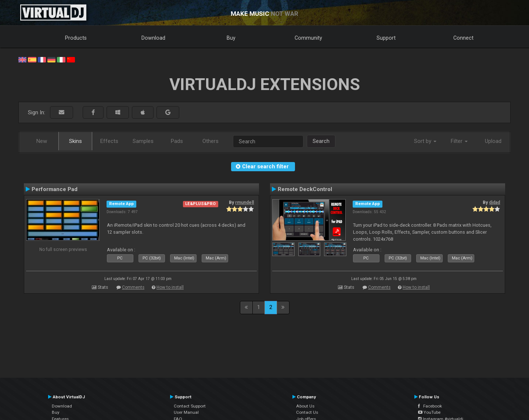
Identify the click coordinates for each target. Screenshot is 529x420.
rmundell (244, 202)
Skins (75, 141)
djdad (494, 202)
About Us (305, 406)
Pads (177, 141)
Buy (231, 38)
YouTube (429, 412)
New (42, 141)
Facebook (430, 406)
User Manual (186, 412)
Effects (109, 141)
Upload (493, 141)
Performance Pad (55, 189)
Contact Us (307, 412)
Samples (143, 141)
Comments (133, 287)
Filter (459, 141)
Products (76, 38)
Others (210, 141)
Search (321, 141)
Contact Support (190, 406)
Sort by (425, 141)
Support (386, 38)
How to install (170, 287)
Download (153, 38)
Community (308, 38)
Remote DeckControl (305, 189)
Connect (463, 38)
